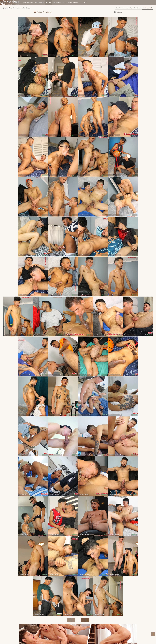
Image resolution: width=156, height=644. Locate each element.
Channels (40, 3)
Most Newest (120, 8)
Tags (49, 3)
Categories (28, 3)
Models (57, 3)
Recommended (148, 8)
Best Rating (129, 8)
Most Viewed (138, 8)
